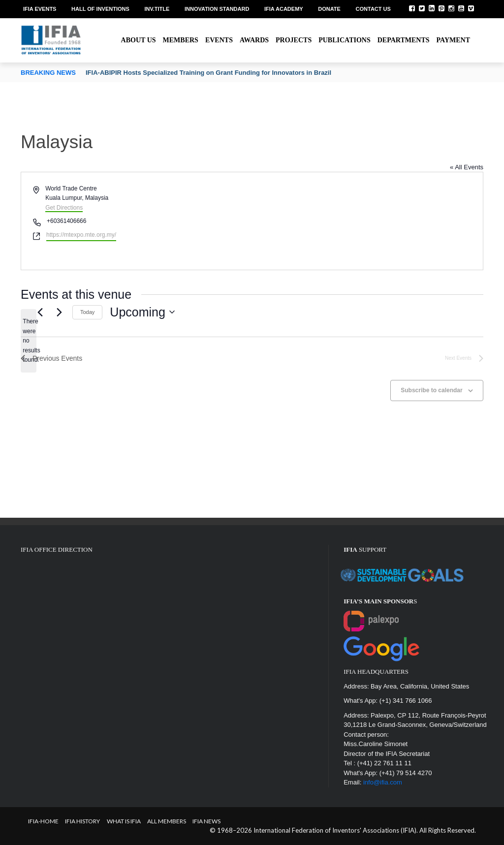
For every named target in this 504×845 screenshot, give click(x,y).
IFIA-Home (43, 821)
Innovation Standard (217, 9)
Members (181, 40)
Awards (254, 40)
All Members (167, 821)
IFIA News (206, 821)
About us (139, 40)
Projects (294, 40)
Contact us (373, 9)
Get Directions (64, 208)
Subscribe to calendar (431, 390)
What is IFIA (124, 821)
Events (219, 40)
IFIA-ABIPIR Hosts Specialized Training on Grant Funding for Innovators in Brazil (208, 73)
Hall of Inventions (100, 9)
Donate (329, 9)
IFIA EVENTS (40, 9)
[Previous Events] (40, 312)
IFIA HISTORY (82, 821)
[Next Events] (59, 312)
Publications (345, 40)
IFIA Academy (284, 9)
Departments (404, 40)
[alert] (29, 341)
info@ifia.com (383, 782)
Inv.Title (157, 9)
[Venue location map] (367, 221)
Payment (453, 40)
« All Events (467, 167)
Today (87, 312)
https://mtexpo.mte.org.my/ (81, 235)
